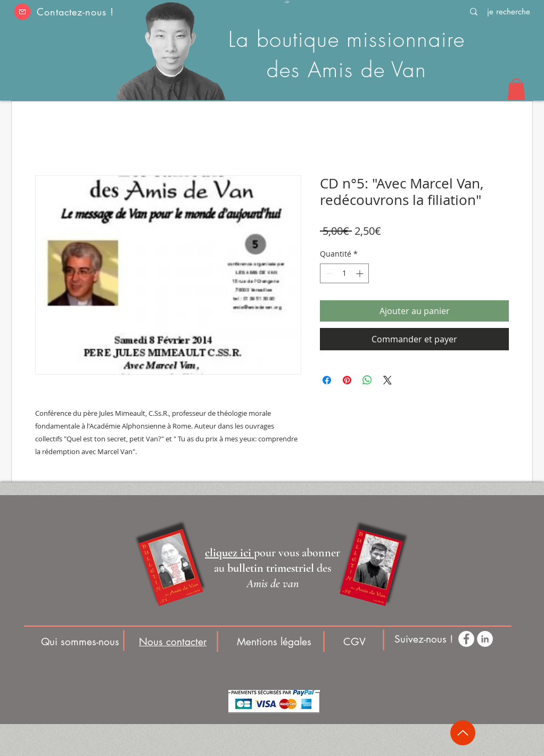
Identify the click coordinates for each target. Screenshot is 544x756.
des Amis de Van (347, 69)
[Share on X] (388, 380)
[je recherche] (508, 11)
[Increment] (361, 273)
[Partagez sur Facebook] (327, 380)
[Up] (463, 733)
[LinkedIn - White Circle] (485, 639)
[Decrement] (328, 273)
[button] (22, 12)
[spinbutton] (344, 273)
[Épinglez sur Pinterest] (347, 380)
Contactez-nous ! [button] (75, 12)
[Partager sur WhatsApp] (367, 380)
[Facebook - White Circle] (466, 639)
